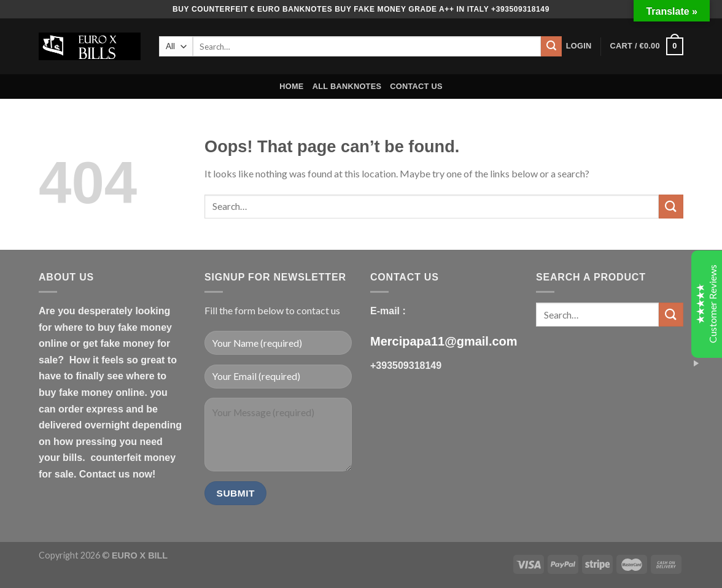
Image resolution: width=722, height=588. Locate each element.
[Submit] (551, 47)
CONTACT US (416, 86)
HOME (291, 86)
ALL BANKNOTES (347, 86)
